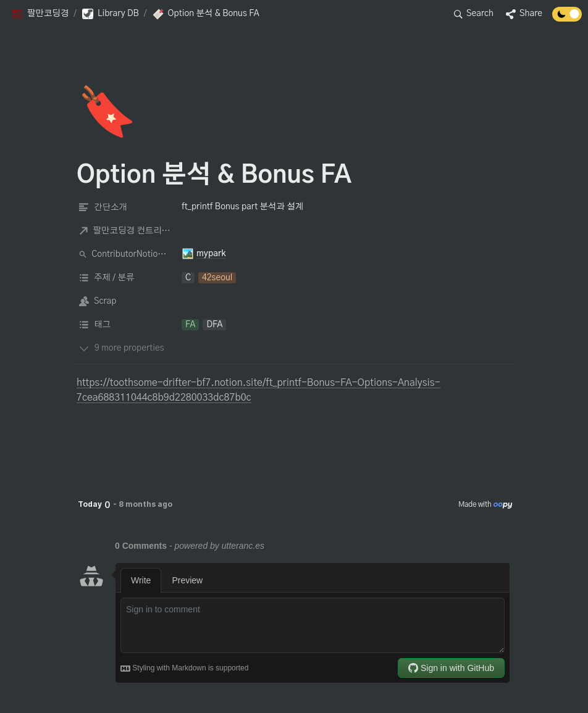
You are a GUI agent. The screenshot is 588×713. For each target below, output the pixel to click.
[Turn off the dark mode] (567, 19)
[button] (40, 14)
